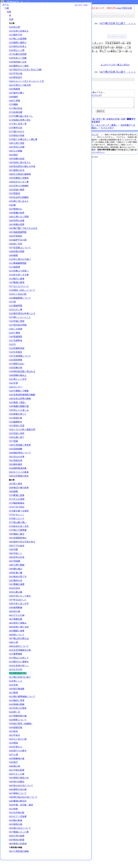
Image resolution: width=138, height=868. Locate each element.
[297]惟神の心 (16, 217)
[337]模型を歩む (17, 372)
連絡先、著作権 (77, 121)
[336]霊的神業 (16, 368)
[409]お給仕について (19, 654)
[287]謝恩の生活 (17, 178)
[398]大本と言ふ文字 (19, 611)
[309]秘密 (13, 263)
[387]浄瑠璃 (14, 569)
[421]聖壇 (13, 700)
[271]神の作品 (16, 116)
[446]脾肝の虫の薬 (18, 797)
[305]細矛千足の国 (18, 248)
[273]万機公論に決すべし (21, 124)
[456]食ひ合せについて (20, 836)
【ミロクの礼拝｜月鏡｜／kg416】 (91, 104)
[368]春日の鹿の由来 (19, 495)
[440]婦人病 (14, 774)
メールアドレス (94, 95)
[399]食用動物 (16, 615)
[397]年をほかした (18, 608)
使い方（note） (61, 121)
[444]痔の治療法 (17, 789)
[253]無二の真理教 (18, 41)
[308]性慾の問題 (17, 259)
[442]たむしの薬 (17, 782)
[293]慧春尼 (14, 201)
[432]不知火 (14, 743)
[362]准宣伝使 (16, 468)
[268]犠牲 (13, 105)
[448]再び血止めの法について (23, 805)
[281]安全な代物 (17, 155)
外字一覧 (101, 121)
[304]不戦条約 (16, 244)
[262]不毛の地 (16, 78)
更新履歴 (96, 124)
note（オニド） (69, 127)
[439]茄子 (13, 770)
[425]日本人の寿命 (18, 716)
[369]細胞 (13, 499)
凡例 (11, 22)
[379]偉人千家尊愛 (18, 538)
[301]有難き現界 (17, 232)
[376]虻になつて (17, 526)
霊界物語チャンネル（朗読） (84, 130)
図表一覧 (91, 121)
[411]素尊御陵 (15, 662)
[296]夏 (12, 213)
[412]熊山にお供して (19, 666)
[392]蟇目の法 (16, 588)
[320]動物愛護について (20, 306)
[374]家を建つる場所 (19, 519)
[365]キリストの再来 (19, 480)
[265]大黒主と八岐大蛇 (20, 93)
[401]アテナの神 (17, 623)
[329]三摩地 (14, 341)
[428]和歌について (18, 728)
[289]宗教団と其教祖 (19, 186)
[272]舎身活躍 (16, 120)
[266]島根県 (14, 97)
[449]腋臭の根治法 (18, 809)
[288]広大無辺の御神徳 (20, 182)
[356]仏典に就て (17, 445)
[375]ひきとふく (17, 522)
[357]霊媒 (13, 449)
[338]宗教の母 (16, 375)
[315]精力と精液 (17, 286)
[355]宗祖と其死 (17, 441)
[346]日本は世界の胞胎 (20, 406)
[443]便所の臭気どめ (19, 786)
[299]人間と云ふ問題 (19, 224)
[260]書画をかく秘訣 (19, 68)
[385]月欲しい (16, 561)
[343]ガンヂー (16, 395)
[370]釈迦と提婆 (17, 503)
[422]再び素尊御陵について (22, 704)
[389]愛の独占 (16, 577)
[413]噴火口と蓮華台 (19, 669)
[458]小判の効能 (17, 844)
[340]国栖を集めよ (18, 383)
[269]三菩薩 (14, 108)
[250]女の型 (14, 29)
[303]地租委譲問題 (18, 240)
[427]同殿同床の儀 (18, 724)
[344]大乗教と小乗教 (19, 399)
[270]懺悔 (13, 112)
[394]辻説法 (14, 596)
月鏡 (9, 14)
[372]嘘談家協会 (17, 511)
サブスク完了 (107, 130)
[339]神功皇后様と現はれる (22, 379)
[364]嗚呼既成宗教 (18, 476)
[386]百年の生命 (17, 565)
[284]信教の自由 (17, 166)
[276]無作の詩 (16, 135)
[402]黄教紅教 (16, 627)
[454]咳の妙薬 (16, 828)
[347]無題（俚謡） (18, 410)
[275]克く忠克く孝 (18, 132)
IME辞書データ (128, 127)
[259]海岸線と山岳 (18, 64)
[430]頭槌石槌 (16, 735)
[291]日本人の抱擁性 (19, 194)
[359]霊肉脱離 (16, 457)
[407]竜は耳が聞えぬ (19, 646)
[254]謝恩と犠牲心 (18, 45)
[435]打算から (16, 755)
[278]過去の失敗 (17, 143)
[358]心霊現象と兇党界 (20, 453)
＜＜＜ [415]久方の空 (58, 23)
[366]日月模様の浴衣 (19, 484)
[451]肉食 (13, 817)
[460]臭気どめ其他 (18, 851)
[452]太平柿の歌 (17, 820)
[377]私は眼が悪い (18, 530)
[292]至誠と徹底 (17, 197)
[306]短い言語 (16, 252)
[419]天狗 (13, 693)
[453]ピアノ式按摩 (18, 824)
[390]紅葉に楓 (16, 580)
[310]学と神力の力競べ (20, 267)
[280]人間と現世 (17, 151)
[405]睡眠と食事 (17, 639)
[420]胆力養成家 (17, 697)
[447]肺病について (18, 801)
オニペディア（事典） (107, 127)
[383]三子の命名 (17, 553)
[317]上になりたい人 (19, 294)
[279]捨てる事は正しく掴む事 (23, 147)
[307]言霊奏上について (20, 255)
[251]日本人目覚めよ (19, 33)
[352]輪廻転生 (16, 430)
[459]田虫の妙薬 (17, 847)
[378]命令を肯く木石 (19, 534)
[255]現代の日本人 (18, 49)
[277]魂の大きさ (17, 139)
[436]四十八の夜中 (18, 758)
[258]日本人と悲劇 (18, 60)
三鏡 (7, 10)
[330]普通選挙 (16, 344)
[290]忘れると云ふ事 (19, 190)
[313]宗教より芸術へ (19, 279)
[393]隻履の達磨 (17, 592)
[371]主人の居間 (17, 507)
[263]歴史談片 (16, 82)
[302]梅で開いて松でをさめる (23, 236)
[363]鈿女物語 (16, 472)
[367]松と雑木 (16, 491)
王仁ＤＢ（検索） (86, 127)
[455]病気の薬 (16, 832)
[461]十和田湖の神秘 (19, 859)
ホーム (6, 7)
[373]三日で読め (17, 515)
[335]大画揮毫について (20, 364)
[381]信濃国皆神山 (18, 546)
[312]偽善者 (14, 275)
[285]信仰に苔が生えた (20, 170)
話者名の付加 (113, 121)
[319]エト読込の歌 (18, 302)
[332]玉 (12, 352)
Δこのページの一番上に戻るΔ (115, 65)
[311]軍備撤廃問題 (18, 271)
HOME (49, 121)
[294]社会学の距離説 (19, 205)
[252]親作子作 (16, 37)
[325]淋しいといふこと (20, 325)
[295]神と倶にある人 (19, 209)
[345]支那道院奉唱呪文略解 (22, 402)
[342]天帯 (13, 391)
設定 (37, 7)
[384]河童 (13, 557)
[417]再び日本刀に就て (20, 685)
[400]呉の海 (14, 619)
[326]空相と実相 (17, 329)
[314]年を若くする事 (19, 283)
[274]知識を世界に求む (20, 128)
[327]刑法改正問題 (18, 333)
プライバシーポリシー (95, 154)
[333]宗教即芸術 (17, 356)
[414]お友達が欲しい (19, 673)
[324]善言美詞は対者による (22, 321)
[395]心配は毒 (16, 600)
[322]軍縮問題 (16, 313)
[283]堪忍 (13, 163)
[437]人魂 (13, 762)
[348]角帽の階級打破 (19, 414)
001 (49, 43)
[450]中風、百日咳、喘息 (21, 813)
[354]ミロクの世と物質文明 (22, 437)
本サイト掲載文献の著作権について (61, 149)
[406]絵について (17, 642)
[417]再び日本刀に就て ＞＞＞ (118, 23)
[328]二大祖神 (16, 337)
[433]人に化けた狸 (18, 747)
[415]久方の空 (16, 677)
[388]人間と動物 (17, 573)
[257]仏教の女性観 (18, 56)
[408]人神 (13, 650)
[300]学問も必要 (17, 228)
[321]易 (12, 310)
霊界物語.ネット (18, 2)
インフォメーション (117, 36)
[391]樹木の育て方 (18, 584)
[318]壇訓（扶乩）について (22, 298)
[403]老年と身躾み (18, 631)
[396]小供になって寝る (20, 604)
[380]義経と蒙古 (17, 542)
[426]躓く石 (14, 720)
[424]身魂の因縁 (17, 712)
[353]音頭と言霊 (17, 433)
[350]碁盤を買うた (18, 422)
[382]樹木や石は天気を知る (22, 550)
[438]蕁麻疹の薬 (17, 766)
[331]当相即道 (16, 348)
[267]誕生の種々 (17, 101)
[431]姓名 (13, 739)
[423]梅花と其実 (17, 708)
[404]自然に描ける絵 (19, 635)
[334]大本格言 (16, 360)
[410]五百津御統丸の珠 (20, 658)
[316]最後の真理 (17, 290)
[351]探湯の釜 (16, 426)
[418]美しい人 (16, 689)
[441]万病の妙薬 (17, 778)
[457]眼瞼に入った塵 (19, 840)
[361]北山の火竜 (17, 464)
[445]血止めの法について (21, 793)
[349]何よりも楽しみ (19, 418)
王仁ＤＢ (30, 7)
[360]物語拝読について (20, 461)
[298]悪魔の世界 (17, 221)
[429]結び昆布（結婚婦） (21, 731)
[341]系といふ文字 (18, 387)
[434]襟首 (13, 751)
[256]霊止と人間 (17, 53)
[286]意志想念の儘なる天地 (22, 174)
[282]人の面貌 (16, 159)
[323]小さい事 (16, 317)
